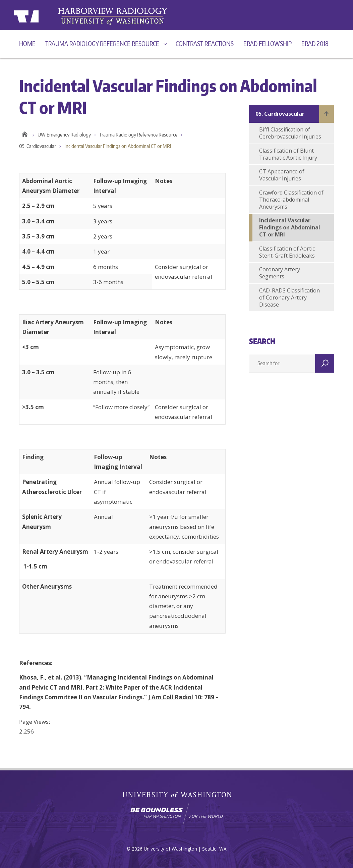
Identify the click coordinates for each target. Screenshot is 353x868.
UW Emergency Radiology (64, 135)
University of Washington (41, 15)
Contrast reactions (205, 43)
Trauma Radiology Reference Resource (102, 43)
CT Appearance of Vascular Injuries (282, 175)
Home (27, 43)
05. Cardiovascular (38, 147)
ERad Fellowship (268, 43)
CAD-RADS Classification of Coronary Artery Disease (289, 297)
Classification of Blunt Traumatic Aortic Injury (288, 154)
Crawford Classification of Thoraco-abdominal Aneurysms (291, 200)
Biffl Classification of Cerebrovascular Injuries (290, 133)
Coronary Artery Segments (280, 273)
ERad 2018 (315, 43)
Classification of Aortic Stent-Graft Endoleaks (287, 252)
